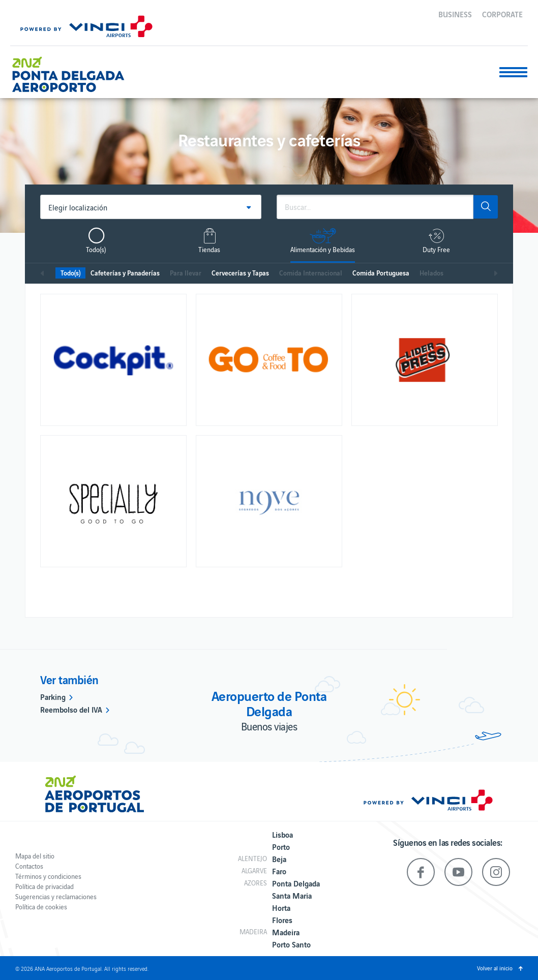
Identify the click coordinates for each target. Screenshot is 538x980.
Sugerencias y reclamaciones (56, 896)
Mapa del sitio (35, 856)
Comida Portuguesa (381, 273)
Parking (53, 696)
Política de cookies (41, 907)
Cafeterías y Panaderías (125, 273)
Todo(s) (70, 273)
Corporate (502, 14)
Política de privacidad (44, 886)
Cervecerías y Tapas (240, 273)
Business (455, 14)
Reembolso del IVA (71, 709)
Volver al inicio (495, 968)
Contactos (29, 866)
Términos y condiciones (48, 876)
